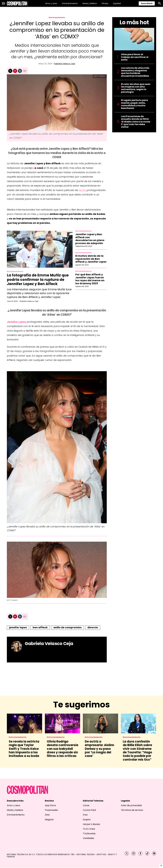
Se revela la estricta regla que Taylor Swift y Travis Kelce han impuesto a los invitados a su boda (24, 749)
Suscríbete (147, 3)
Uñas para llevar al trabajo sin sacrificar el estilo (135, 57)
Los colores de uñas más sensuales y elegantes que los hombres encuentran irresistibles (135, 72)
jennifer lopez (18, 627)
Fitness (105, 3)
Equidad (117, 3)
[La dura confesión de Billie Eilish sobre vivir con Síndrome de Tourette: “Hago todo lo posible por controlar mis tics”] (139, 723)
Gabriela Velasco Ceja (65, 64)
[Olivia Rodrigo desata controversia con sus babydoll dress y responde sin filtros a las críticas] (62, 723)
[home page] (17, 3)
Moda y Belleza (90, 3)
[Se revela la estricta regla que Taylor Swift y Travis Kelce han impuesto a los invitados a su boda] (24, 723)
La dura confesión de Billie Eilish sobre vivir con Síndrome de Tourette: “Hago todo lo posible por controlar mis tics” (137, 751)
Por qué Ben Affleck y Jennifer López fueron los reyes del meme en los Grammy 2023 (90, 279)
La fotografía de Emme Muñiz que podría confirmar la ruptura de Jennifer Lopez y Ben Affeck (38, 279)
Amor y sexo (51, 3)
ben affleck (40, 627)
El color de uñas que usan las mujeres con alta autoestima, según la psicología (136, 88)
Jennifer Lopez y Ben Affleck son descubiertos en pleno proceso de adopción (90, 239)
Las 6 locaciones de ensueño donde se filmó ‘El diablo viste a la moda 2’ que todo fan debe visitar (136, 122)
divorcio (93, 627)
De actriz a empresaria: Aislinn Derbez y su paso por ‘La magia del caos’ (99, 749)
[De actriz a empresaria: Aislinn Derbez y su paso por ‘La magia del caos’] (101, 723)
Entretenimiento (70, 3)
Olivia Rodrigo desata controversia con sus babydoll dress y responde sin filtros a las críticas (62, 749)
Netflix (83, 190)
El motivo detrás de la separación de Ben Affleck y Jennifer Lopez (91, 259)
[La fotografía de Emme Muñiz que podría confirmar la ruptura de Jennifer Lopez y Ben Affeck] (40, 249)
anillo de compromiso (68, 627)
